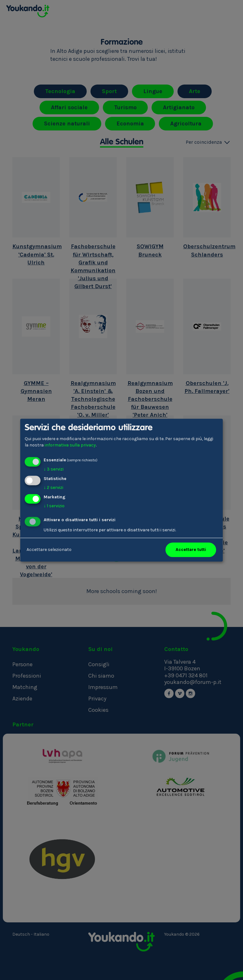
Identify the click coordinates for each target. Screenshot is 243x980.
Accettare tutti (191, 550)
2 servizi (53, 487)
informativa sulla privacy (70, 445)
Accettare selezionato (49, 550)
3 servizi (54, 469)
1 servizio (54, 506)
